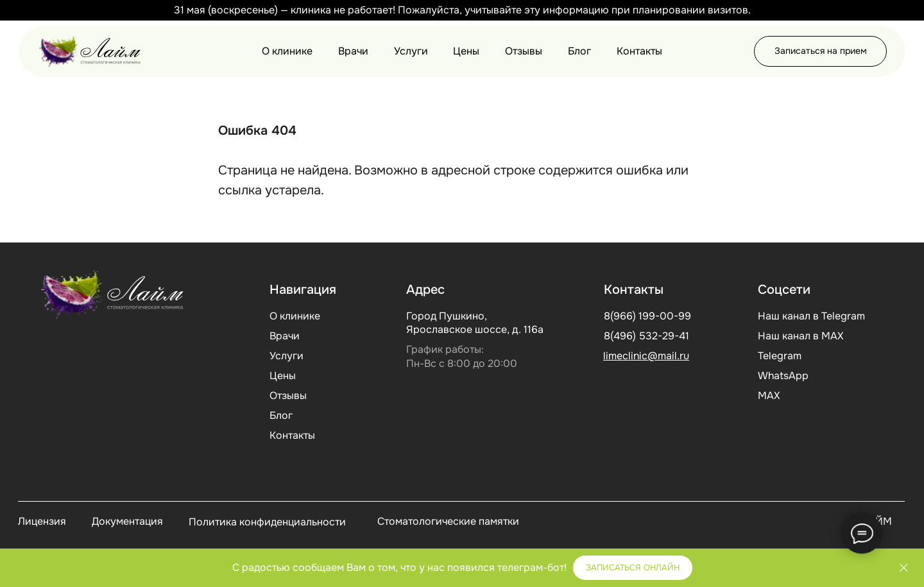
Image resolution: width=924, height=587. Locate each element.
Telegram (780, 356)
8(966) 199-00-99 (647, 316)
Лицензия (42, 521)
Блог (579, 51)
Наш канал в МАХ (800, 336)
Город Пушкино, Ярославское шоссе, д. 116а (475, 323)
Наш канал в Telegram (811, 316)
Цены (466, 51)
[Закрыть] (904, 11)
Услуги (411, 51)
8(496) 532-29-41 (646, 336)
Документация (127, 521)
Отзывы (524, 51)
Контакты (639, 51)
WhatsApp (783, 376)
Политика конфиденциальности (267, 522)
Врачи (353, 51)
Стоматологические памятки (448, 521)
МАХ (769, 396)
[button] (820, 51)
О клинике (287, 51)
